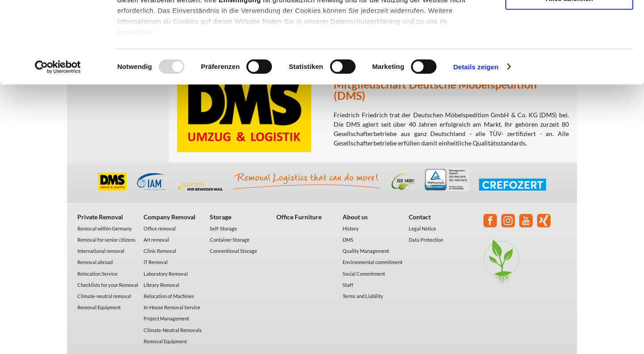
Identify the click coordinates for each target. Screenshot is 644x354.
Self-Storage (223, 228)
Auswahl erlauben (569, 49)
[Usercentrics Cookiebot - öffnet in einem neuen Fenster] (58, 143)
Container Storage (230, 240)
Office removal (160, 228)
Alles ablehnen (569, 75)
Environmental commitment (373, 262)
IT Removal (156, 262)
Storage (220, 217)
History (351, 228)
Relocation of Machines (169, 296)
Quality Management (366, 251)
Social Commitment (364, 274)
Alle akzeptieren (569, 22)
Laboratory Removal (166, 274)
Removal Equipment (99, 307)
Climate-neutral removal (104, 296)
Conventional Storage (233, 251)
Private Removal (100, 217)
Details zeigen (476, 143)
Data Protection (426, 240)
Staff (348, 285)
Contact (420, 217)
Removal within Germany (105, 228)
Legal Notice (422, 228)
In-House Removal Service (172, 307)
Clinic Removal (160, 251)
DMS (348, 240)
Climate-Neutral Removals (173, 330)
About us (355, 217)
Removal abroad (95, 262)
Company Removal (169, 217)
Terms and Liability (363, 296)
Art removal (156, 240)
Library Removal (161, 285)
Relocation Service (97, 274)
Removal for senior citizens (106, 240)
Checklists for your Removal (108, 285)
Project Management (166, 318)
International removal (101, 251)
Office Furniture (299, 217)
